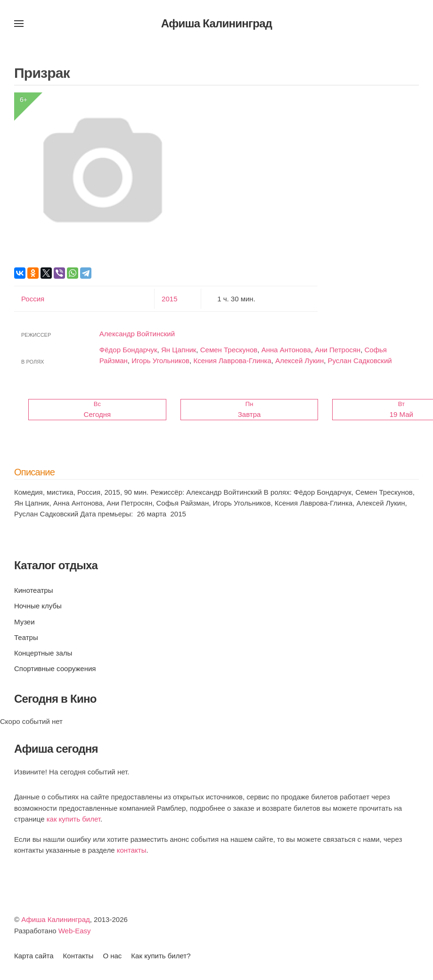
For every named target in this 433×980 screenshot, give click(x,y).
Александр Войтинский (137, 334)
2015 (169, 299)
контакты (132, 850)
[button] (19, 24)
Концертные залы (43, 653)
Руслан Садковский (360, 361)
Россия (33, 299)
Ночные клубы (38, 606)
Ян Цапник (179, 350)
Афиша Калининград (56, 919)
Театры (26, 637)
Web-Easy (75, 931)
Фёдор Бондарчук (128, 350)
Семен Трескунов (229, 350)
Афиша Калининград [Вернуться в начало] (217, 23)
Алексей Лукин (299, 361)
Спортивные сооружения (55, 669)
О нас (112, 956)
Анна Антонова (286, 350)
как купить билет (74, 819)
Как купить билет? (161, 956)
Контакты (78, 956)
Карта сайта (34, 956)
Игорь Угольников (160, 361)
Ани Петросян (338, 350)
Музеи (25, 622)
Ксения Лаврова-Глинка (232, 361)
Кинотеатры (33, 590)
